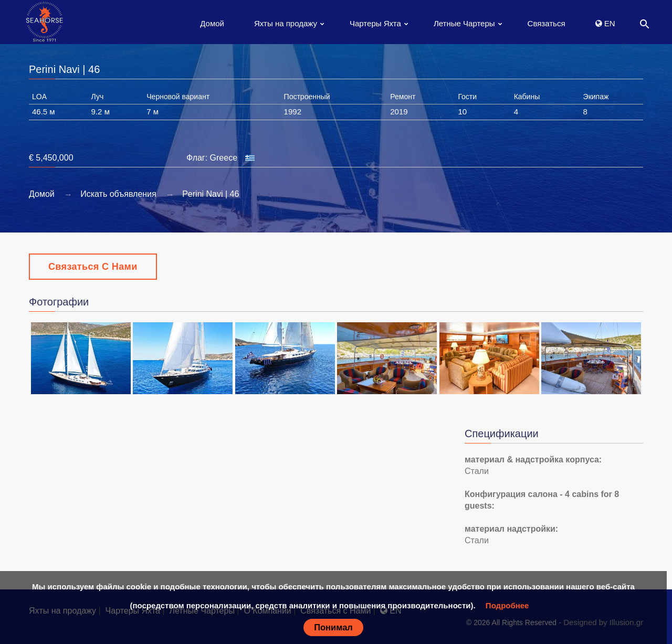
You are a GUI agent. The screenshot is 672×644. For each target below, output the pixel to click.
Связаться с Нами (93, 267)
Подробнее (507, 605)
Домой (212, 23)
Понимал (333, 627)
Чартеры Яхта (375, 23)
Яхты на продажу (286, 23)
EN (605, 23)
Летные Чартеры (464, 23)
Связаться (547, 23)
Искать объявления (118, 194)
